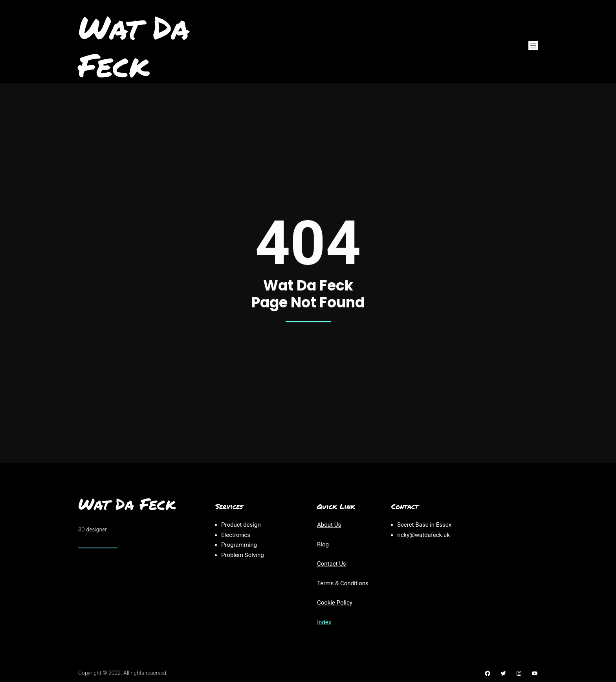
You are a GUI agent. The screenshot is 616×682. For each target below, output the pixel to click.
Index (324, 622)
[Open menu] (533, 46)
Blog (323, 544)
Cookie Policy (335, 603)
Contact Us (332, 564)
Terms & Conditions (343, 583)
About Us (329, 525)
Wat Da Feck (134, 46)
